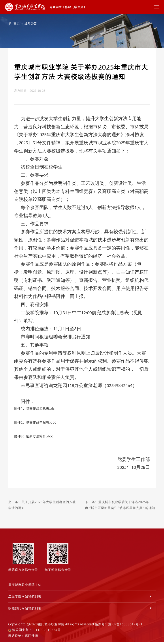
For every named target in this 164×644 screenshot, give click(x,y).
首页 (17, 23)
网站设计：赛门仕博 (23, 639)
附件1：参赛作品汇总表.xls (34, 408)
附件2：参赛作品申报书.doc (35, 422)
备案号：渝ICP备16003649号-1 (119, 628)
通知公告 (31, 23)
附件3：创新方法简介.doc (33, 436)
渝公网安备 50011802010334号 (36, 634)
